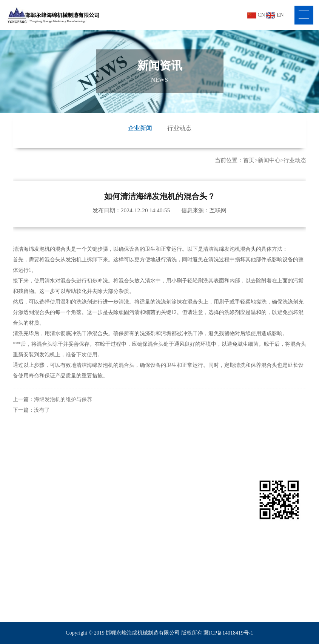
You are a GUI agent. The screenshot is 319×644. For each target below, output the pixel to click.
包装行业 (121, 505)
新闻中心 (269, 160)
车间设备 (23, 541)
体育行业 (121, 541)
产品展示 (75, 483)
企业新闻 (140, 128)
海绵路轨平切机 (80, 541)
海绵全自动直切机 (83, 565)
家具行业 (121, 517)
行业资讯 (170, 517)
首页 (249, 160)
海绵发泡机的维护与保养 (63, 407)
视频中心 (23, 529)
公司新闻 (170, 505)
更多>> (70, 590)
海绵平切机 (75, 553)
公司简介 (23, 505)
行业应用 (124, 483)
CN (256, 15)
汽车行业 (121, 529)
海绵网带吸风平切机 (85, 577)
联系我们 (222, 483)
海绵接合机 (75, 529)
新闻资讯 (173, 483)
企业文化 (23, 517)
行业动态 (179, 128)
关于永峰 (26, 483)
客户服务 (23, 553)
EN (275, 15)
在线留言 (219, 517)
